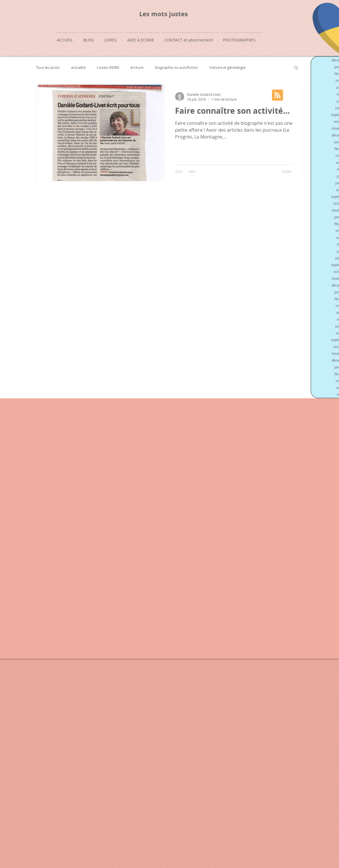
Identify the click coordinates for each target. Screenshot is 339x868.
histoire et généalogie (227, 68)
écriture (137, 68)
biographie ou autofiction (176, 68)
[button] (296, 68)
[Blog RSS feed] (277, 95)
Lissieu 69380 (108, 68)
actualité (78, 68)
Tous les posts (48, 68)
